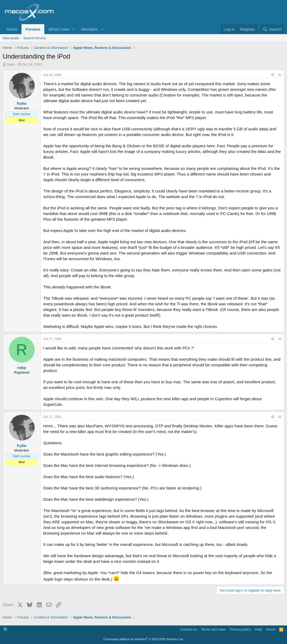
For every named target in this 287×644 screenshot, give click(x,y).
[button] (73, 29)
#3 (280, 417)
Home (12, 29)
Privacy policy (240, 629)
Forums (33, 29)
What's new (59, 29)
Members (90, 29)
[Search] (272, 29)
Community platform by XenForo (143, 639)
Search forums (35, 38)
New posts (11, 38)
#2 (280, 339)
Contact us (189, 629)
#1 (280, 75)
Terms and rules (213, 629)
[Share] (272, 75)
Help (259, 629)
